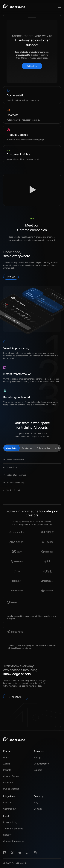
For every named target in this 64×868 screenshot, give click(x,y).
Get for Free (32, 66)
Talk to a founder (16, 697)
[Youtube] (20, 853)
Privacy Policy (10, 822)
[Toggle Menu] (59, 7)
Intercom (8, 802)
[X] (12, 853)
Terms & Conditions (13, 829)
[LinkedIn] (5, 853)
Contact (38, 809)
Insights (7, 770)
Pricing (37, 757)
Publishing (27, 448)
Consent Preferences (14, 841)
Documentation (41, 764)
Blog (36, 802)
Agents (7, 764)
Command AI (10, 809)
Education (8, 782)
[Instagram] (35, 853)
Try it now (11, 277)
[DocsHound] (14, 7)
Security (7, 835)
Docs (6, 757)
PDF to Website (11, 789)
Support (38, 770)
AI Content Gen (44, 448)
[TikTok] (28, 853)
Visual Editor (12, 448)
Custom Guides (11, 776)
